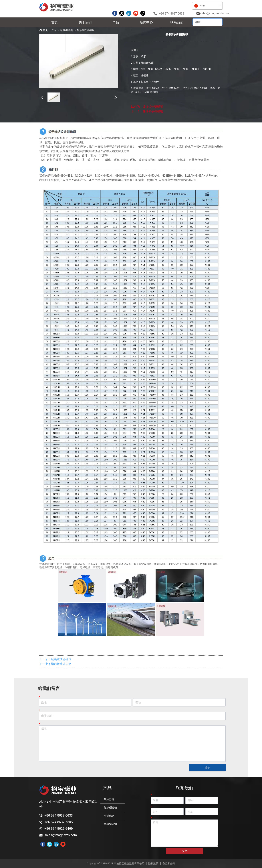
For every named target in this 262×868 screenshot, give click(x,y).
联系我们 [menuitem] (177, 22)
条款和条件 (169, 863)
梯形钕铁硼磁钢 (153, 111)
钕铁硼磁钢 (67, 30)
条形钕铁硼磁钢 (86, 30)
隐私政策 (153, 863)
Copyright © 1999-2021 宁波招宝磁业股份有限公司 (116, 863)
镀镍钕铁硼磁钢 (153, 107)
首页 (45, 30)
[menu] (116, 22)
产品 (54, 30)
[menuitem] (85, 22)
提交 (207, 768)
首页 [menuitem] (55, 22)
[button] (85, 22)
